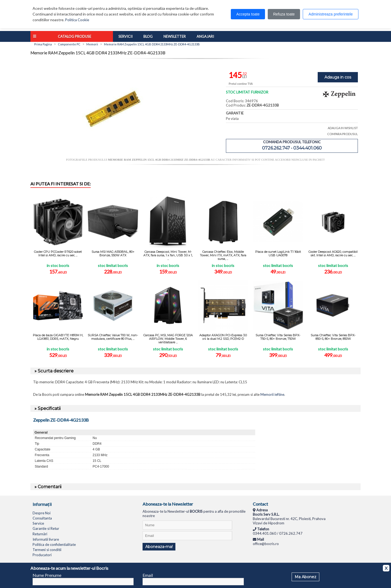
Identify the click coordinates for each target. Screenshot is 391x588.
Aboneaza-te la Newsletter (168, 504)
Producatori (42, 555)
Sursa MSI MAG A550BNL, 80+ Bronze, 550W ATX (113, 253)
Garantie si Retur (46, 528)
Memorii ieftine (272, 394)
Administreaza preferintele (331, 14)
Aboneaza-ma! (159, 547)
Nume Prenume (47, 575)
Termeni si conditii (47, 550)
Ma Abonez (305, 577)
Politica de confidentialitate (54, 545)
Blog (148, 36)
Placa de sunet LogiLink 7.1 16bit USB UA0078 (278, 253)
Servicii (125, 36)
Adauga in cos (338, 77)
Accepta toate (248, 14)
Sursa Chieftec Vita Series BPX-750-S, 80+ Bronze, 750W (278, 337)
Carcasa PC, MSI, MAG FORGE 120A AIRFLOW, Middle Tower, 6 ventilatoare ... (168, 339)
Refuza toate (284, 14)
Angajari (205, 36)
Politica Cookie (77, 20)
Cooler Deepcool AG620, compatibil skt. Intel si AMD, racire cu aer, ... (333, 253)
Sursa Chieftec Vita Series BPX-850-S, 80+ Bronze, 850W (333, 337)
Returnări (40, 534)
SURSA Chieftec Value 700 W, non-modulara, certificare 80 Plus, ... (113, 337)
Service (38, 523)
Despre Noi (42, 513)
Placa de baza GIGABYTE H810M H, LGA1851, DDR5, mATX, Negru (58, 337)
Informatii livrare (46, 539)
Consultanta (42, 518)
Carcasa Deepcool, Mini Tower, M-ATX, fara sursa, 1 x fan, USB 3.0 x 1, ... (168, 255)
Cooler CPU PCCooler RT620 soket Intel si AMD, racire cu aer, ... (58, 253)
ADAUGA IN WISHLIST (343, 128)
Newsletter (175, 36)
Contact (260, 504)
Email (148, 575)
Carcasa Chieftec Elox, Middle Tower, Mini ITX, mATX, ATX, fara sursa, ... (223, 255)
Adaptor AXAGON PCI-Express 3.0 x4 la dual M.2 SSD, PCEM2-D (223, 337)
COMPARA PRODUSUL (343, 134)
